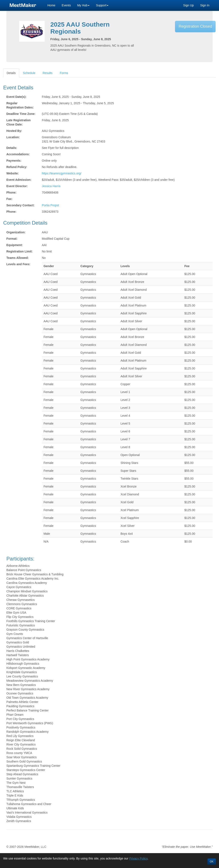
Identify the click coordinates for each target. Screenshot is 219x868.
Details (11, 73)
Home (51, 5)
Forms (64, 73)
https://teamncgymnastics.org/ (62, 173)
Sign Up (189, 5)
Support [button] (102, 5)
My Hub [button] (83, 5)
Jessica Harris (51, 186)
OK (212, 862)
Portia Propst (50, 205)
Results (48, 73)
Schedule (29, 73)
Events (66, 5)
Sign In (205, 5)
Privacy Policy (138, 858)
